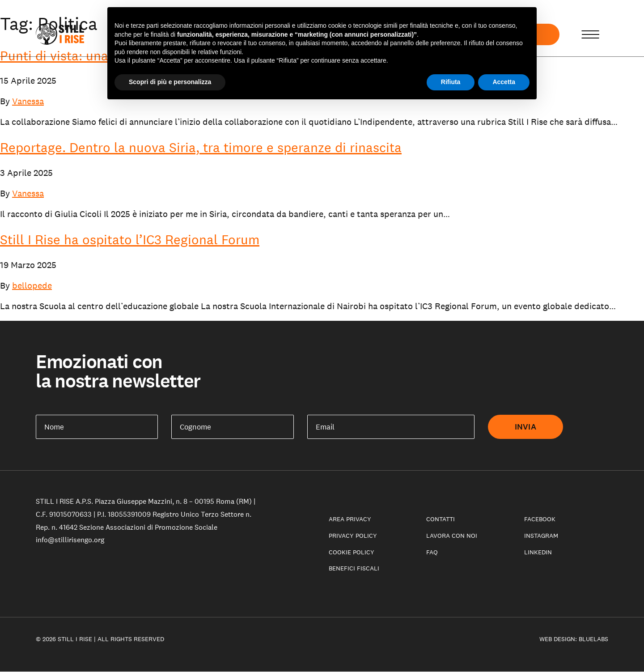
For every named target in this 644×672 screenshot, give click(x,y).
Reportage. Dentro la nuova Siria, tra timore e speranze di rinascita (201, 147)
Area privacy (350, 519)
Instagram (541, 536)
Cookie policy (352, 552)
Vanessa (28, 101)
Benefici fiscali (354, 568)
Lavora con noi (452, 536)
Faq (432, 552)
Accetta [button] (504, 82)
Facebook (540, 519)
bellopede (32, 285)
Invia (525, 427)
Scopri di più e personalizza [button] (170, 82)
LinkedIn (538, 552)
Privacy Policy (353, 536)
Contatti (441, 519)
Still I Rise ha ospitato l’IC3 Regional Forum (130, 239)
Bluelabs (593, 639)
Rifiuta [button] (451, 82)
